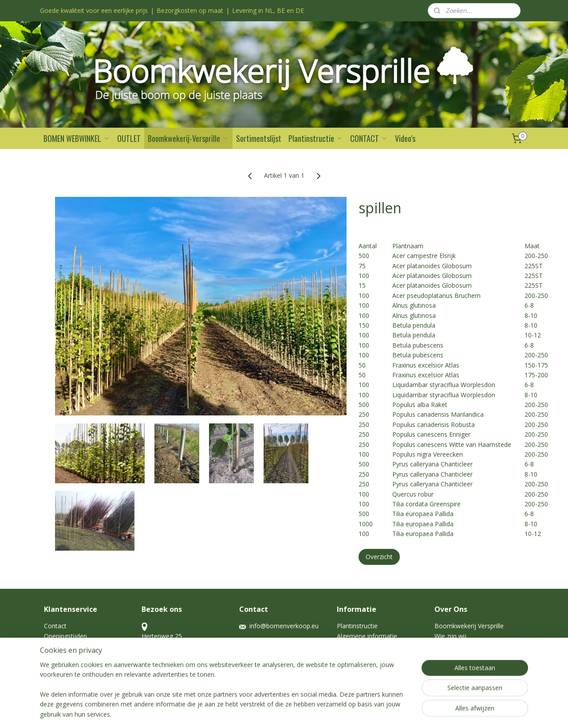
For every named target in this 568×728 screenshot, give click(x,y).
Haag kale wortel (361, 646)
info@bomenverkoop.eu (284, 626)
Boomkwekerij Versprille (469, 626)
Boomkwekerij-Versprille (188, 138)
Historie (446, 646)
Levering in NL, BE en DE (268, 10)
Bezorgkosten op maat (190, 10)
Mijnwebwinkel (376, 712)
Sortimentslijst (259, 138)
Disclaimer (59, 656)
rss (264, 712)
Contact (55, 626)
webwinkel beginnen (298, 712)
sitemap (246, 712)
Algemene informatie (367, 636)
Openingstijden (65, 636)
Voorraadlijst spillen (462, 666)
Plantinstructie (316, 138)
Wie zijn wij (451, 636)
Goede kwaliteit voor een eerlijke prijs (94, 10)
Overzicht (379, 557)
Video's (405, 138)
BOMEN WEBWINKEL (77, 138)
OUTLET (129, 138)
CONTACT (369, 138)
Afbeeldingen (453, 656)
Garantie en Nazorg (72, 646)
